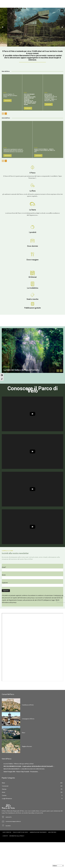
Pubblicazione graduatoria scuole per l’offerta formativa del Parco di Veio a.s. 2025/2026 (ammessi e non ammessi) (13, 150)
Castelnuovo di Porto (28, 705)
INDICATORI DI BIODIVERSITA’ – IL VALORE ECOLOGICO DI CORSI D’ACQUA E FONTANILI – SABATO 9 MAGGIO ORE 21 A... (51, 97)
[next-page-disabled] (61, 371)
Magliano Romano (27, 746)
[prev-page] (3, 114)
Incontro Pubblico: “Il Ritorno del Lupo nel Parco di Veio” (10, 95)
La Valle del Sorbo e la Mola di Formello (21, 370)
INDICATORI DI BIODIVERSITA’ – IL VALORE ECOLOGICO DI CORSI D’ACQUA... (24, 769)
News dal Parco (6, 71)
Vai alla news (7, 100)
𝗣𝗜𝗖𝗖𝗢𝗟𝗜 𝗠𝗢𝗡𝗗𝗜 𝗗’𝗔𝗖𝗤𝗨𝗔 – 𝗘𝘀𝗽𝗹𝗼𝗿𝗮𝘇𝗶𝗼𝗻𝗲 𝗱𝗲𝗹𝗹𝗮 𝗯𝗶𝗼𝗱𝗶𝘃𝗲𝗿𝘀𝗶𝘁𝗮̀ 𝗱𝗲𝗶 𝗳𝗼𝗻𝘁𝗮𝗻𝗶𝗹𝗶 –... (29, 766)
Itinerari (7, 367)
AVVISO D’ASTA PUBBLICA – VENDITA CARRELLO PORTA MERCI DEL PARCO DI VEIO (45, 150)
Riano (24, 733)
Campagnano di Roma (28, 719)
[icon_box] (32, 171)
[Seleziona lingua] (58, 866)
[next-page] (6, 114)
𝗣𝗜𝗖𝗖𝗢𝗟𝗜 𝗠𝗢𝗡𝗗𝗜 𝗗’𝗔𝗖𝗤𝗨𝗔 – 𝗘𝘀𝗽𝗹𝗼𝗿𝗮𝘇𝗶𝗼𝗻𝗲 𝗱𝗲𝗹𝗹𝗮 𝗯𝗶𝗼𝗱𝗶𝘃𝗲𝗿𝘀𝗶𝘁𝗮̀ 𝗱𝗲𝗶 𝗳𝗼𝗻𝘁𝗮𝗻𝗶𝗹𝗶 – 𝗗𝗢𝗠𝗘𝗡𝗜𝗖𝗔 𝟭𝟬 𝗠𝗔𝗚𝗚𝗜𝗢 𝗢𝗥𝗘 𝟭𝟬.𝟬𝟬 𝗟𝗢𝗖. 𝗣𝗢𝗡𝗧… (30, 99)
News (5, 93)
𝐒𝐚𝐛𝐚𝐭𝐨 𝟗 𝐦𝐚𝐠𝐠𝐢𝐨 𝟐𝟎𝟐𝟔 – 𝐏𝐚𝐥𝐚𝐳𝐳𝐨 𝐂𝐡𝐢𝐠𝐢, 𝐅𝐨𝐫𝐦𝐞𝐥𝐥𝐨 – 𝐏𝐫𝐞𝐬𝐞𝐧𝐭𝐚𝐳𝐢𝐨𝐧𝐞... (21, 772)
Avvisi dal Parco (6, 118)
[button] (62, 11)
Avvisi (5, 148)
